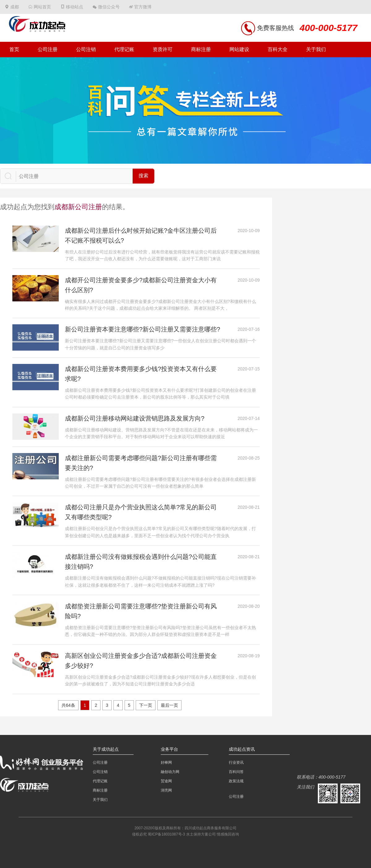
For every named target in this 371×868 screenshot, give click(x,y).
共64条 (68, 705)
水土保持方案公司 (201, 834)
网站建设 (239, 49)
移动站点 (75, 7)
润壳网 (166, 790)
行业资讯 (236, 762)
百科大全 (278, 49)
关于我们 (316, 49)
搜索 (143, 176)
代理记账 (124, 49)
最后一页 (169, 705)
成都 (15, 7)
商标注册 (201, 49)
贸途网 (166, 781)
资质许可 (163, 49)
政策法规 (236, 781)
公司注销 (86, 49)
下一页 (146, 705)
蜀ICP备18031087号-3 (166, 834)
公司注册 (48, 49)
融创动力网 (170, 772)
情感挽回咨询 (228, 834)
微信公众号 (109, 7)
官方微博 (143, 7)
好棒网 (166, 762)
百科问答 (236, 772)
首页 (14, 49)
